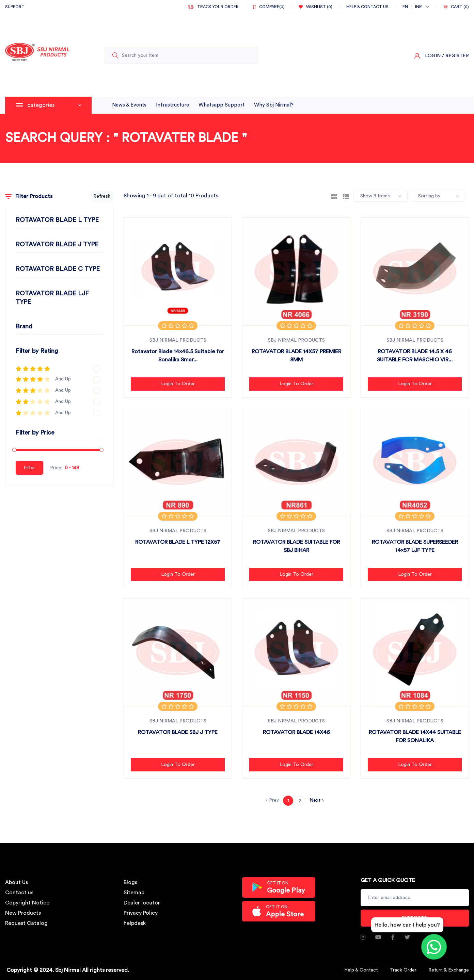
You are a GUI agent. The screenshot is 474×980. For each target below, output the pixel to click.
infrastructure (172, 105)
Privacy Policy (141, 913)
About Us (17, 882)
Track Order (403, 970)
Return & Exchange (449, 970)
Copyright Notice (27, 903)
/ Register (455, 56)
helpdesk (135, 923)
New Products (23, 913)
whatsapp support (222, 105)
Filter (29, 468)
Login (433, 56)
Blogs (130, 882)
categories (54, 105)
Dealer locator (142, 903)
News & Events (129, 105)
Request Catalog (26, 923)
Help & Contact (361, 970)
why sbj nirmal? (274, 105)
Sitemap (134, 893)
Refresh (102, 196)
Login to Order (178, 384)
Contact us (19, 893)
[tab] (334, 196)
